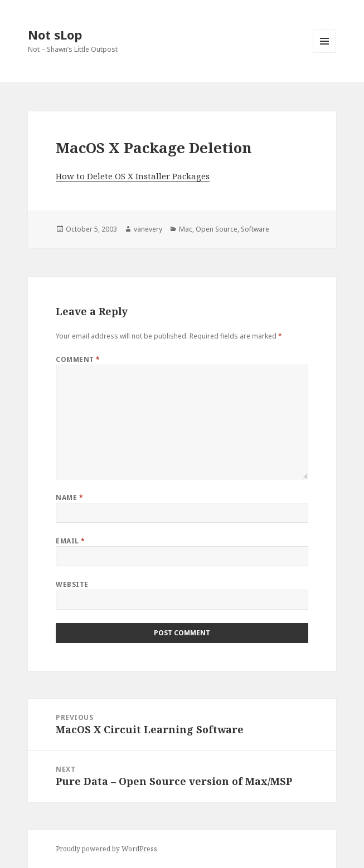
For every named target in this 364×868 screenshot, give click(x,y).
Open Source (217, 229)
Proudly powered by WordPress (106, 849)
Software (255, 229)
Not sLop (55, 35)
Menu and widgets (325, 53)
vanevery (148, 229)
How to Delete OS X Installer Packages (133, 176)
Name (69, 497)
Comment (78, 359)
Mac (186, 229)
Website (72, 584)
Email (70, 541)
